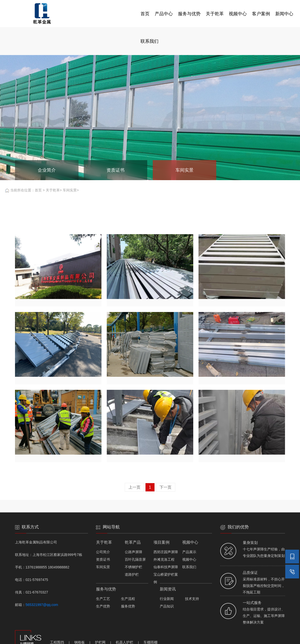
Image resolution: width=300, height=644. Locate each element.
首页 (145, 14)
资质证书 (103, 559)
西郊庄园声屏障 (166, 552)
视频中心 (238, 14)
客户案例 (261, 14)
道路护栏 (132, 574)
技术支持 (192, 599)
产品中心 (164, 14)
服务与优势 (189, 14)
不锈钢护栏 (133, 567)
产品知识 (167, 606)
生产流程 (128, 599)
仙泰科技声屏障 (166, 567)
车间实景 (70, 190)
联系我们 (149, 41)
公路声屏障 (133, 552)
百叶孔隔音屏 (135, 559)
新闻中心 (284, 14)
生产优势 (103, 606)
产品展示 (189, 552)
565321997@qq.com (42, 605)
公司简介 (103, 552)
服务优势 (128, 606)
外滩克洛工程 (164, 559)
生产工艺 (103, 599)
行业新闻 (167, 599)
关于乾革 (215, 14)
